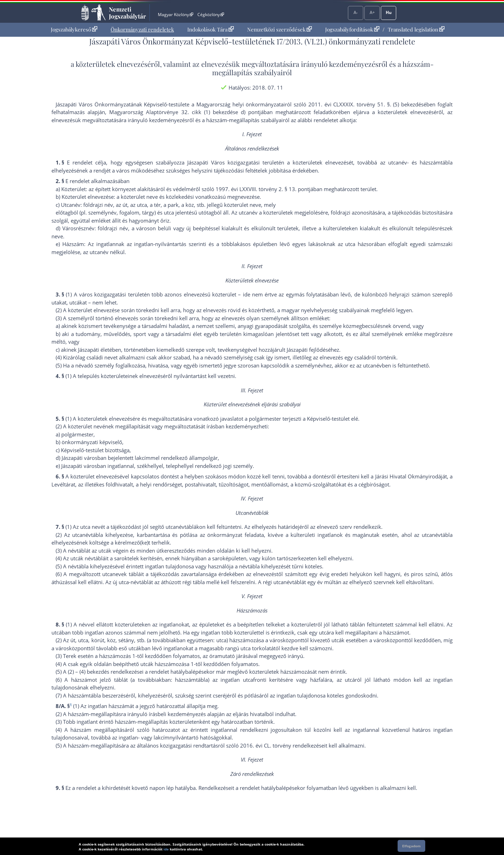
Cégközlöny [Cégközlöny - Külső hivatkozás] (211, 15)
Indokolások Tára (211, 29)
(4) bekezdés (94, 672)
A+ (372, 12)
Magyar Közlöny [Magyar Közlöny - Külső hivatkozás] (176, 15)
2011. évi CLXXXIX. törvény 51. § (349, 104)
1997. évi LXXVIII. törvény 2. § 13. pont (262, 189)
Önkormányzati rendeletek (142, 29)
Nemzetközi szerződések (279, 29)
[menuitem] (74, 30)
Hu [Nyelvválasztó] (389, 12)
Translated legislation (416, 29)
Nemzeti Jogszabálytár (127, 13)
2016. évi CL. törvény (266, 745)
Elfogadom (411, 846)
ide (166, 849)
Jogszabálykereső (74, 29)
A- (356, 12)
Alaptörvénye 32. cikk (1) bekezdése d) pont (203, 112)
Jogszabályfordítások (352, 29)
